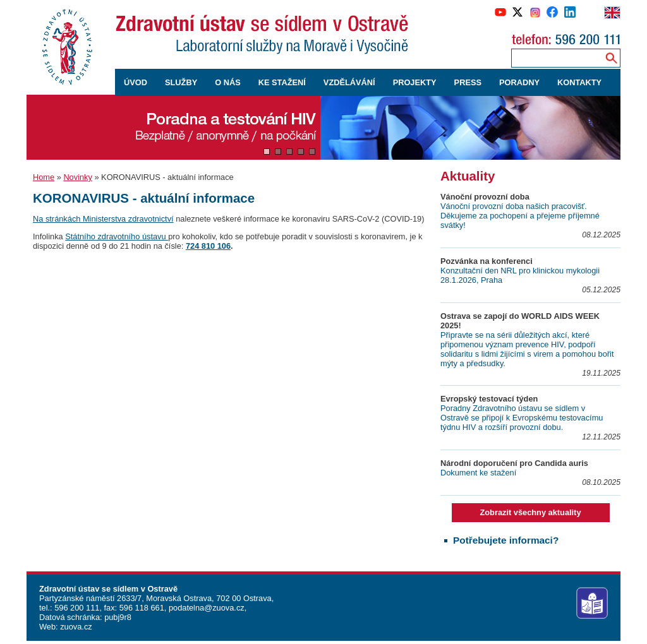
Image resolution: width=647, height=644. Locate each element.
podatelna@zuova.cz (207, 608)
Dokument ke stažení (478, 473)
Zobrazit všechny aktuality (530, 512)
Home (44, 177)
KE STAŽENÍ (282, 82)
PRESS (468, 82)
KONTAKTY (579, 82)
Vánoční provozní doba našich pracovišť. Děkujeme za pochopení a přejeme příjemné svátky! (520, 216)
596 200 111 (76, 608)
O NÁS (228, 82)
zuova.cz (76, 627)
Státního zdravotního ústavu (117, 236)
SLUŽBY (181, 82)
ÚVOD (136, 82)
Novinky (78, 177)
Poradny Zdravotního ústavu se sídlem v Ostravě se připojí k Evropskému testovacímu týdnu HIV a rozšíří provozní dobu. (522, 418)
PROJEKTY (415, 82)
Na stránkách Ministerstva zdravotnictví (103, 219)
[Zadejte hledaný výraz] (555, 58)
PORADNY (519, 82)
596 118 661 (141, 608)
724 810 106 (208, 246)
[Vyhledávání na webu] (611, 58)
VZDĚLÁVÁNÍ (349, 82)
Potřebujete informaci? (506, 540)
